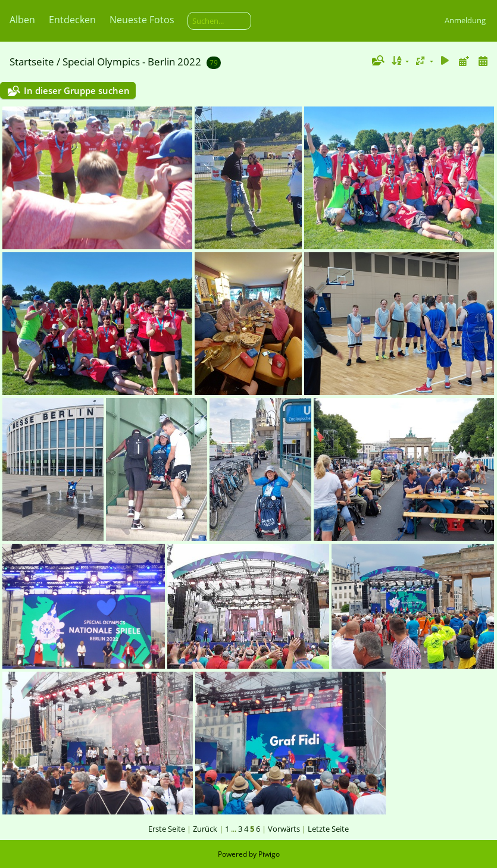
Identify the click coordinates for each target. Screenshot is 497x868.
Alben (22, 20)
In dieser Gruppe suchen (77, 90)
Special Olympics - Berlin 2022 (132, 62)
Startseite (32, 62)
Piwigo (269, 854)
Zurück (205, 829)
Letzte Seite (328, 829)
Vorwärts (284, 829)
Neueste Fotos (142, 20)
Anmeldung (465, 20)
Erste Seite (167, 829)
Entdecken (72, 20)
